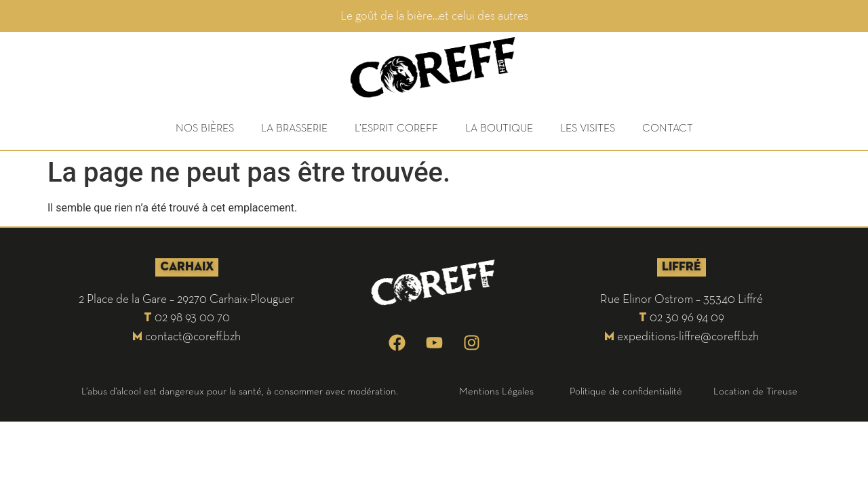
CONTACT (668, 127)
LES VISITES (588, 127)
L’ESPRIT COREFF (396, 127)
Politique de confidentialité (626, 391)
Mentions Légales (496, 391)
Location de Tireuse (755, 391)
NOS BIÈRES (205, 127)
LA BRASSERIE (294, 127)
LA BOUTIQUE (499, 127)
